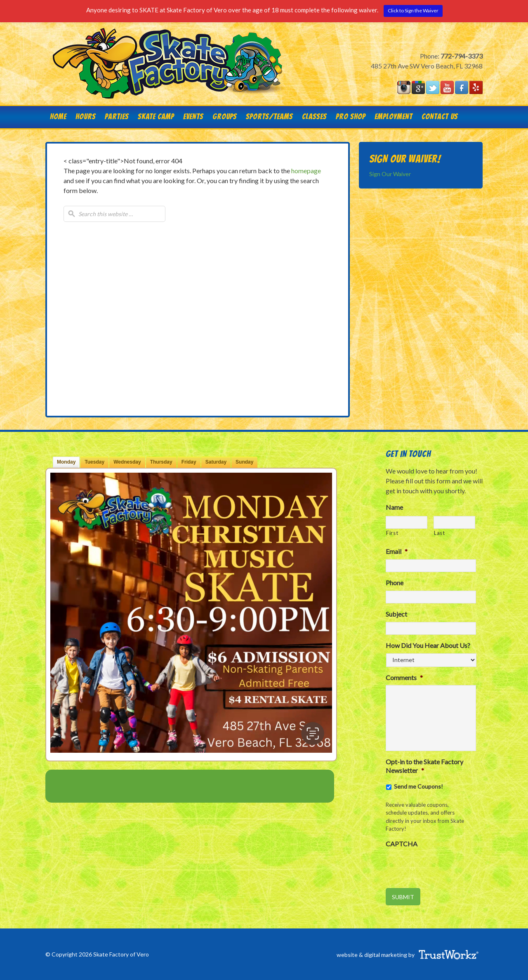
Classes (314, 116)
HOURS (86, 116)
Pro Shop (351, 116)
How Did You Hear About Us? (428, 645)
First (392, 533)
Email (397, 551)
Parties (114, 116)
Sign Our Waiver (390, 174)
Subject (396, 614)
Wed (127, 462)
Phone (395, 583)
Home (58, 116)
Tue (94, 462)
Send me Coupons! (418, 786)
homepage (306, 171)
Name (394, 507)
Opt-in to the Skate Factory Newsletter (424, 766)
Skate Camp (156, 116)
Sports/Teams (269, 116)
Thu (161, 462)
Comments (404, 677)
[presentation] (448, 868)
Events (193, 116)
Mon (66, 462)
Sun (244, 462)
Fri (189, 462)
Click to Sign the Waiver (413, 11)
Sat (216, 462)
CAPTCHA (402, 844)
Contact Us (437, 116)
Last (440, 533)
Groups (222, 116)
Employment (394, 116)
